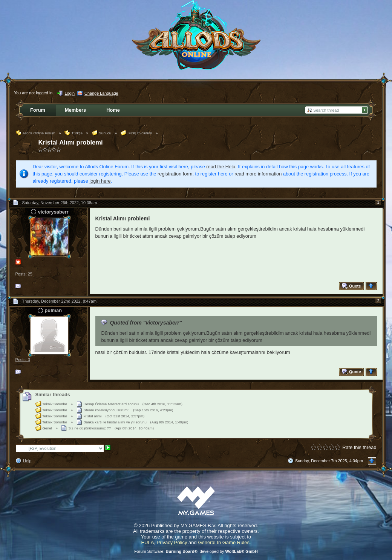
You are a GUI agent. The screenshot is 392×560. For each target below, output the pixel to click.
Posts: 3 (23, 360)
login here (100, 181)
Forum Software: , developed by (196, 551)
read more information (258, 174)
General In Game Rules (224, 542)
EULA (147, 542)
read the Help (221, 167)
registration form (175, 174)
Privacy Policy (172, 542)
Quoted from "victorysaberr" (146, 323)
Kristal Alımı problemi (71, 142)
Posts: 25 (24, 274)
